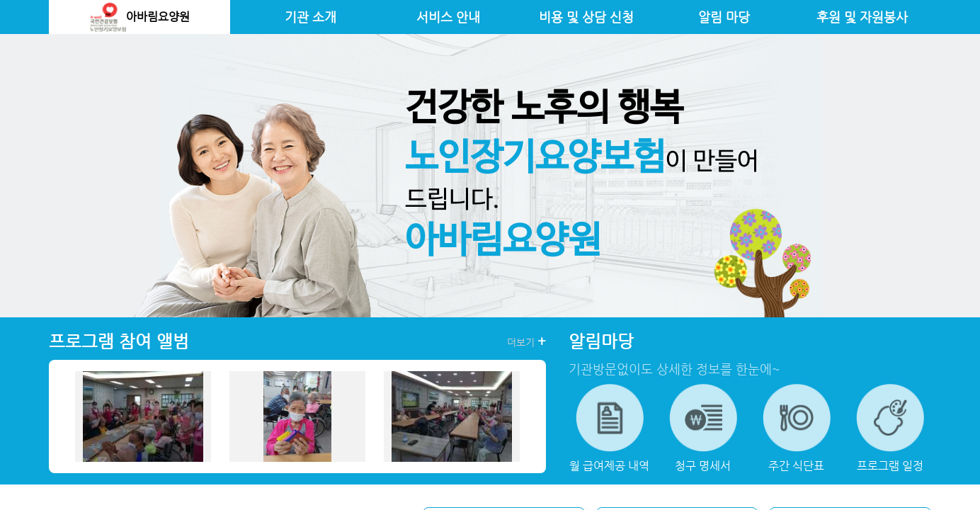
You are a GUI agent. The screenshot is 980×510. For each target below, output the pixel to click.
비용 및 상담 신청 (586, 17)
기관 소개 (310, 17)
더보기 (526, 341)
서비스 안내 (448, 17)
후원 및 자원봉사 (862, 17)
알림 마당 (724, 17)
